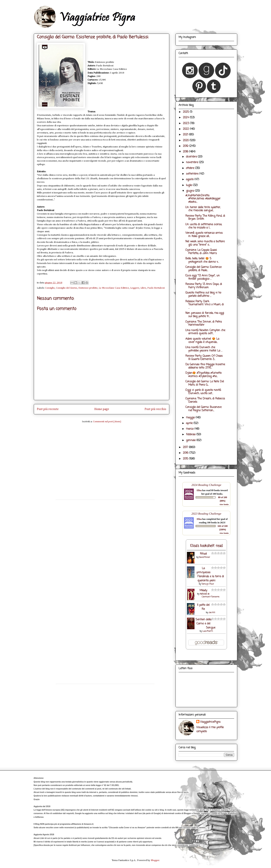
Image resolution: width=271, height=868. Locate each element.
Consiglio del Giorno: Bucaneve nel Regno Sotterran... (203, 409)
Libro (143, 288)
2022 (186, 129)
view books (224, 504)
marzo (190, 429)
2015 (186, 459)
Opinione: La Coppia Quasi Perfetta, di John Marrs (201, 252)
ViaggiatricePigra (210, 722)
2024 (186, 118)
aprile (190, 423)
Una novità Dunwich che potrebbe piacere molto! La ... (204, 349)
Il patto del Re (203, 607)
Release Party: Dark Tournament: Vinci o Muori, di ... (205, 305)
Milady (203, 591)
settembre (193, 174)
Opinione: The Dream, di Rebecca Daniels (205, 400)
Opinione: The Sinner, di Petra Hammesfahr (204, 324)
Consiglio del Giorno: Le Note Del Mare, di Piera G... (205, 383)
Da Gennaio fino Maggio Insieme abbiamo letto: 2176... (205, 366)
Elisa (199, 490)
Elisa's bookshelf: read (206, 546)
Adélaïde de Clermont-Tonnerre (210, 595)
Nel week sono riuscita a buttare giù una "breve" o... (205, 243)
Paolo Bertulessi (156, 288)
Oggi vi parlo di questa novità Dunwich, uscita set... (203, 392)
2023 (186, 123)
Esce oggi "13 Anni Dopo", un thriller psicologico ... (203, 277)
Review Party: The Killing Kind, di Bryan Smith (205, 218)
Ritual (203, 554)
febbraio (191, 435)
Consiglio (50, 288)
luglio (189, 185)
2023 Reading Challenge (206, 514)
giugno (191, 191)
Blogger (155, 860)
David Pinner (205, 557)
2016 (186, 453)
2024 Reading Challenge (206, 485)
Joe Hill (212, 613)
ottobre (191, 168)
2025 (186, 112)
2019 (186, 146)
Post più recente (48, 409)
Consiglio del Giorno (67, 288)
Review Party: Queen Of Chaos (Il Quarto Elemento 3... (204, 358)
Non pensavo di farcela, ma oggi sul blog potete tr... (205, 315)
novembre (192, 162)
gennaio (191, 440)
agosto (190, 180)
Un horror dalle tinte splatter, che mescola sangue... (203, 209)
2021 (186, 135)
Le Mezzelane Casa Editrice (114, 288)
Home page (102, 409)
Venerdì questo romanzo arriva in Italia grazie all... (204, 235)
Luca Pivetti (208, 631)
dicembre (192, 157)
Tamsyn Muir (208, 584)
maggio (191, 418)
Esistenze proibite (88, 288)
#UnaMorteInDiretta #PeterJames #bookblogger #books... (203, 199)
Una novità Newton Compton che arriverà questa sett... (205, 332)
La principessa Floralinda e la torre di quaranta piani (210, 575)
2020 (186, 141)
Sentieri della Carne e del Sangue (205, 624)
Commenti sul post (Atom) (107, 422)
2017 (186, 447)
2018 (186, 152)
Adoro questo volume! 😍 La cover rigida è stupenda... (202, 341)
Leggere (135, 288)
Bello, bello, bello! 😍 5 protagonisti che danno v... (202, 260)
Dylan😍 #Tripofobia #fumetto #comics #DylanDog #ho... (203, 375)
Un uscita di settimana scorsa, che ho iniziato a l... (204, 226)
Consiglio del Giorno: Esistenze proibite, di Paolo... (203, 269)
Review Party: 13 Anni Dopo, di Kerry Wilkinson (204, 286)
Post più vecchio (155, 409)
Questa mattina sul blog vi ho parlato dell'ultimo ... (203, 294)
